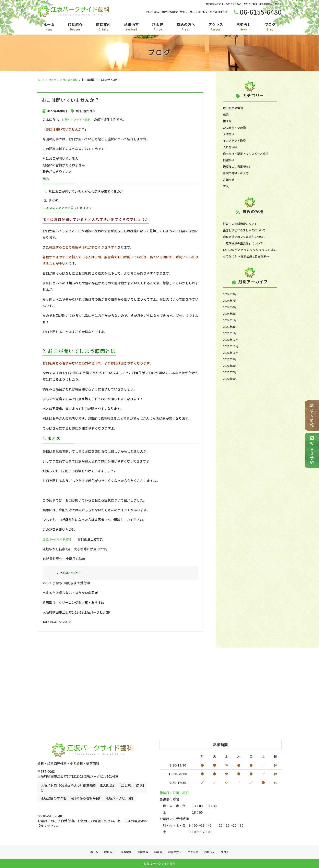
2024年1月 (231, 326)
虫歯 (226, 114)
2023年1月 (231, 339)
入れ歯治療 (231, 147)
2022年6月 (231, 385)
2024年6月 (231, 313)
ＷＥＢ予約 (312, 450)
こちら (72, 573)
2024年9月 (231, 300)
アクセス (216, 27)
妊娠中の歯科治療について (243, 224)
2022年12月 (232, 346)
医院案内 (103, 27)
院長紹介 (75, 27)
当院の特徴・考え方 (238, 173)
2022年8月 (231, 372)
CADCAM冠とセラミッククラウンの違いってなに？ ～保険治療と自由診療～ (250, 256)
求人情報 (312, 415)
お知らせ (244, 27)
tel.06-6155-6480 (65, 808)
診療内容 (131, 27)
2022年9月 (231, 365)
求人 (226, 186)
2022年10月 (232, 359)
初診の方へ (186, 27)
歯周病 (228, 121)
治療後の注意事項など (239, 166)
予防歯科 (229, 134)
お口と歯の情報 (87, 111)
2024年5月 (231, 320)
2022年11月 (232, 352)
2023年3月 (231, 333)
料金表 (158, 27)
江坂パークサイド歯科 (78, 119)
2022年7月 (231, 378)
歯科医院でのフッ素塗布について (247, 237)
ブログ (270, 27)
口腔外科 (229, 160)
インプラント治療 (236, 140)
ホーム (49, 27)
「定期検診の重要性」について (246, 243)
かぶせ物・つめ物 (236, 127)
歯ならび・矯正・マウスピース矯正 (249, 153)
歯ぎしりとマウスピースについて (247, 230)
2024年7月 (231, 307)
